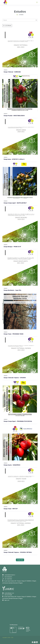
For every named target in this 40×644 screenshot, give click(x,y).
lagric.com (6, 600)
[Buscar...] (19, 20)
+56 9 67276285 (7, 595)
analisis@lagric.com (8, 593)
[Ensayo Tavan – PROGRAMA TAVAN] (20, 312)
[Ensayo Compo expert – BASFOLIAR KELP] (20, 181)
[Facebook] (33, 642)
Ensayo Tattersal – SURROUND (12, 72)
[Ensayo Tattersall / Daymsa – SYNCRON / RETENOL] (20, 530)
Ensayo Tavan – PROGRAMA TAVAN (14, 334)
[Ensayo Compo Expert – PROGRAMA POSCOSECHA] (20, 399)
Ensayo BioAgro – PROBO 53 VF (12, 247)
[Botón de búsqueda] (36, 20)
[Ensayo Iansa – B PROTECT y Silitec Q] (20, 137)
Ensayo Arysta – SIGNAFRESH (12, 465)
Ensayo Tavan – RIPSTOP (11, 509)
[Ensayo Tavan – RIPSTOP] (20, 486)
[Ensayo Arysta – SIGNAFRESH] (20, 443)
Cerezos (6, 70)
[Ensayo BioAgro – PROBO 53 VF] (20, 224)
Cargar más (20, 560)
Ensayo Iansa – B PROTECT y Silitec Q (14, 159)
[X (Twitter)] (35, 642)
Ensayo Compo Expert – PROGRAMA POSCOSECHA (18, 421)
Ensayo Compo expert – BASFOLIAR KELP (15, 203)
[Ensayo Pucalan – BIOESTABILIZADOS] (20, 93)
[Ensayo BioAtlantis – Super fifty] (20, 268)
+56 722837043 (7, 579)
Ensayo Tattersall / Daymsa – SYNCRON (15, 378)
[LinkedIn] (37, 642)
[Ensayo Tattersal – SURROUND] (20, 50)
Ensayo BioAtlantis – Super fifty (12, 290)
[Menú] (37, 2)
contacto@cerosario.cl (9, 575)
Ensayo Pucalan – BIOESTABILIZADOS (14, 116)
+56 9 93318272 (7, 577)
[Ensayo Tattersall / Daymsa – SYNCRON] (20, 355)
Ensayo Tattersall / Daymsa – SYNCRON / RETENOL (18, 552)
